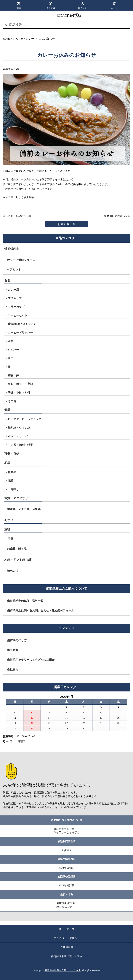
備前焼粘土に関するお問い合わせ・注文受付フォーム (41, 611)
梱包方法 (13, 571)
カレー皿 (13, 290)
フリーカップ (16, 307)
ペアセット (14, 270)
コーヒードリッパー (20, 333)
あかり (9, 520)
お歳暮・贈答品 (17, 549)
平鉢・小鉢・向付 (19, 393)
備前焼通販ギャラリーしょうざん (63, 970)
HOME (7, 39)
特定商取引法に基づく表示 (67, 956)
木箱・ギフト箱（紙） (19, 560)
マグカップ (15, 298)
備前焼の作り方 (17, 640)
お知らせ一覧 (67, 224)
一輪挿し (13, 489)
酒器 (7, 410)
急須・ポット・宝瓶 (20, 384)
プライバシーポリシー (67, 938)
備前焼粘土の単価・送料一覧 (25, 601)
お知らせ (18, 39)
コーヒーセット (18, 315)
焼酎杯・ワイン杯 (19, 428)
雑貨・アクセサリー (18, 498)
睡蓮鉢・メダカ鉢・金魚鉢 (24, 509)
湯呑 (11, 341)
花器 (7, 463)
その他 (12, 401)
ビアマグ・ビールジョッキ (25, 419)
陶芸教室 (13, 650)
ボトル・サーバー (19, 436)
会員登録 (51, 8)
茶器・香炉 (12, 454)
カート (114, 8)
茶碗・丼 (13, 375)
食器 (7, 280)
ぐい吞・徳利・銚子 (20, 445)
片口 (11, 358)
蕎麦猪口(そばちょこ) (21, 324)
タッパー (13, 350)
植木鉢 (12, 472)
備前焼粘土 (12, 249)
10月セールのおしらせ (18, 216)
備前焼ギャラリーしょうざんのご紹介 (31, 660)
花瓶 (11, 481)
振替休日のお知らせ (116, 216)
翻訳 (19, 8)
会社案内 (13, 670)
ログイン (82, 8)
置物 (7, 529)
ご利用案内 (67, 947)
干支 (11, 538)
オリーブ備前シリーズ (21, 260)
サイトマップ (67, 929)
